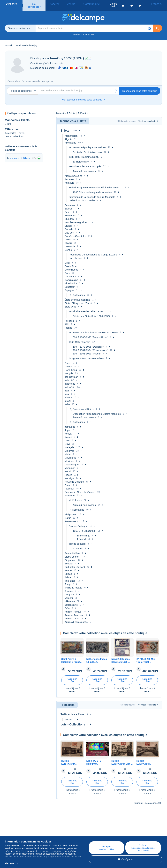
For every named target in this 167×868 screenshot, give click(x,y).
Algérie (68, 136)
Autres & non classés (84, 167)
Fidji (67, 321)
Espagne (69, 287)
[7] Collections (76, 506)
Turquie (69, 587)
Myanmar (70, 464)
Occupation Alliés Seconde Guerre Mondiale (97, 410)
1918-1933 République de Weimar (87, 144)
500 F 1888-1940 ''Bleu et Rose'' (90, 334)
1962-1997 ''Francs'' (80, 338)
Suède (68, 567)
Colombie (70, 243)
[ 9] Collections (77, 291)
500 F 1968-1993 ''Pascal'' (87, 350)
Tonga (68, 581)
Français (158, 4)
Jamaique (70, 423)
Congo (68, 246)
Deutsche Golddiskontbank (87, 149)
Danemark (70, 273)
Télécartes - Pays (14, 129)
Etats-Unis (70, 303)
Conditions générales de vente (47, 59)
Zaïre (67, 605)
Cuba (68, 269)
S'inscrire (11, 4)
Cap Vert (69, 229)
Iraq (67, 390)
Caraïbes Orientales (75, 232)
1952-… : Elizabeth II (84, 527)
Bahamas (70, 202)
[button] (150, 25)
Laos (67, 437)
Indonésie (70, 384)
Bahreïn (69, 205)
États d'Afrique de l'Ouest (78, 300)
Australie (69, 179)
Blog (51, 830)
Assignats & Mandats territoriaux (86, 355)
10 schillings (83, 532)
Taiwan (68, 574)
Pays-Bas (70, 492)
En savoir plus (71, 863)
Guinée (68, 363)
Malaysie (69, 444)
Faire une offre (72, 677)
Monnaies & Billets (17, 116)
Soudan (69, 560)
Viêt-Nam (70, 598)
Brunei (68, 222)
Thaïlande (70, 577)
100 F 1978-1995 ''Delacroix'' (88, 343)
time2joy (57, 55)
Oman (68, 482)
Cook (67, 259)
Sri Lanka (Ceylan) (75, 563)
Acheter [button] (54, 4)
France (68, 324)
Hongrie (69, 370)
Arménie (69, 176)
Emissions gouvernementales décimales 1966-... (95, 184)
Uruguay (69, 591)
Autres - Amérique (74, 611)
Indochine (70, 380)
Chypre (68, 239)
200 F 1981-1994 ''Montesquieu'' (90, 347)
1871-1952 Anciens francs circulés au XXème (93, 329)
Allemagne (70, 139)
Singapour (70, 556)
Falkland (69, 317)
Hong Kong (71, 366)
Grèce (68, 359)
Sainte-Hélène (72, 550)
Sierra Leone (72, 553)
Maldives (69, 447)
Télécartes (12, 126)
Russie (68, 716)
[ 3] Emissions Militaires (81, 405)
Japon (68, 427)
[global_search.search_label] (94, 25)
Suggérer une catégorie (146, 799)
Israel (68, 397)
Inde (67, 377)
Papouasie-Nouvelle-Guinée (80, 488)
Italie (67, 401)
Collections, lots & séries (82, 197)
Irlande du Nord (77, 540)
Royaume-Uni (72, 518)
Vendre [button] (68, 4)
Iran (67, 387)
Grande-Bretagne (78, 522)
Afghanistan (71, 132)
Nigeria (68, 471)
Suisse (68, 570)
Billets (8, 120)
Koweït (68, 433)
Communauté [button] (85, 4)
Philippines (71, 511)
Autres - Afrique (73, 608)
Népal (68, 468)
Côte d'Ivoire (71, 266)
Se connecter (35, 4)
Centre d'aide (95, 830)
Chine (68, 236)
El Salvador (71, 280)
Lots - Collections (14, 133)
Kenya (68, 430)
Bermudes (70, 212)
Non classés (75, 254)
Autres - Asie (72, 615)
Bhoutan (69, 215)
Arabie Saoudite (73, 172)
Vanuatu (69, 594)
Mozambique (72, 461)
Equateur (70, 283)
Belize (68, 208)
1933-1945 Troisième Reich (84, 153)
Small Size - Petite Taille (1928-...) (87, 308)
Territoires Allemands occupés (85, 163)
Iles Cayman (71, 373)
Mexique (69, 457)
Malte (68, 451)
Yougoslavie (71, 601)
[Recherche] (79, 87)
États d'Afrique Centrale (77, 296)
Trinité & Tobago (73, 584)
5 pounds (78, 545)
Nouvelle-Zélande (74, 478)
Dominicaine (71, 276)
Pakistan (69, 485)
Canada (69, 226)
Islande (68, 394)
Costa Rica (71, 263)
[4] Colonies (75, 497)
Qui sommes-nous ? (16, 830)
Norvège (69, 475)
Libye (68, 440)
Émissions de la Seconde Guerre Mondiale (92, 193)
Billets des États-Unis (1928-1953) (91, 312)
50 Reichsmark (81, 158)
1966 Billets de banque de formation (92, 189)
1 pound (81, 535)
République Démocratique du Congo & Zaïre (93, 251)
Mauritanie (70, 454)
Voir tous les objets (148, 117)
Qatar (68, 514)
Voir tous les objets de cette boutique (83, 96)
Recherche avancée (84, 31)
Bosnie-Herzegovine (76, 219)
